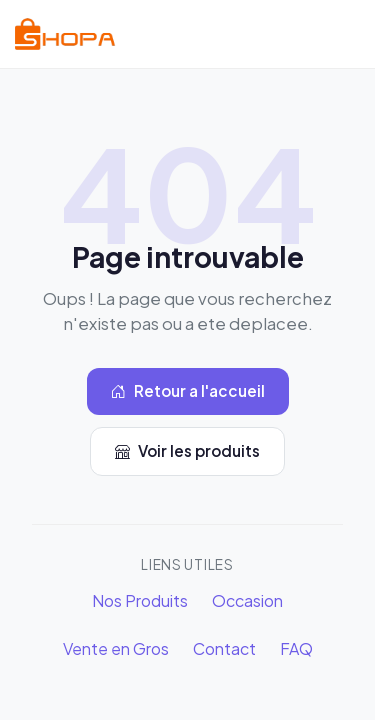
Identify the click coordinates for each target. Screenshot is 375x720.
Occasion (247, 600)
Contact (224, 648)
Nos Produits (140, 600)
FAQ (296, 648)
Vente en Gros (116, 648)
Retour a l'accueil (188, 391)
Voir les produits (187, 451)
